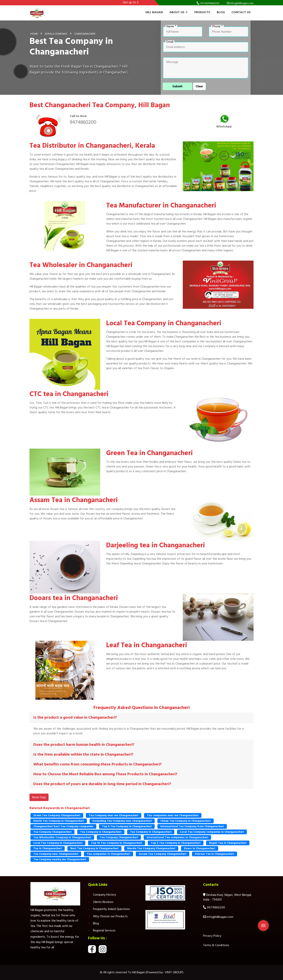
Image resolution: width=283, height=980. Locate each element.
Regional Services (104, 930)
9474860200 (83, 122)
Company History (104, 895)
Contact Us (241, 12)
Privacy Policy (212, 936)
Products (202, 12)
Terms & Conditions (216, 945)
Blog (221, 12)
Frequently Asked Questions (111, 909)
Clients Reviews (103, 902)
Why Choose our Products (110, 916)
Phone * (217, 27)
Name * (171, 27)
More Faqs (39, 797)
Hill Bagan (154, 12)
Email (170, 42)
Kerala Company (56, 34)
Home (34, 34)
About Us (179, 12)
